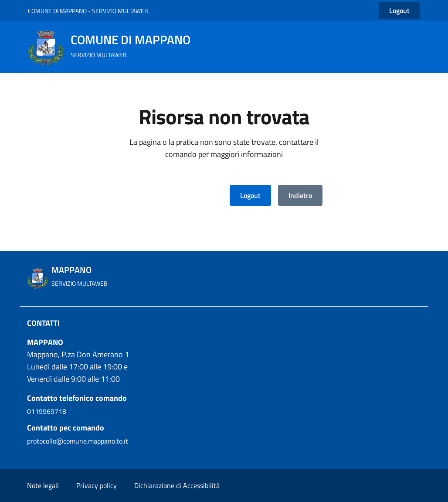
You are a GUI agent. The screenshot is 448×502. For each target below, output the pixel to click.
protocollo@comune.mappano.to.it (78, 441)
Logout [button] (399, 10)
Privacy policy (97, 485)
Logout (250, 195)
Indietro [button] (300, 195)
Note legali (43, 485)
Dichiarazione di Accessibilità (177, 485)
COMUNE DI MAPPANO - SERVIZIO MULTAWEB (88, 11)
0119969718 (47, 411)
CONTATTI (43, 323)
